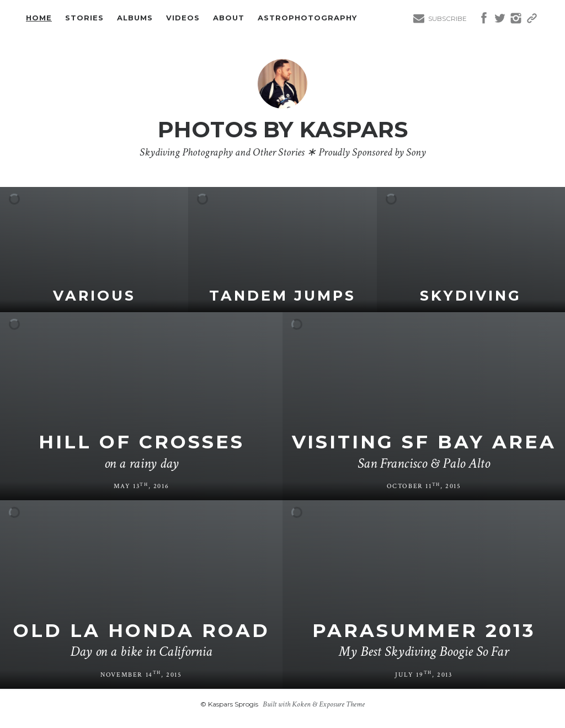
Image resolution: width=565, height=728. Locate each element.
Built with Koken (287, 704)
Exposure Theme (342, 704)
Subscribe (447, 18)
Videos (183, 18)
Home (39, 18)
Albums (135, 18)
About (229, 18)
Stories (84, 18)
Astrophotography (307, 18)
